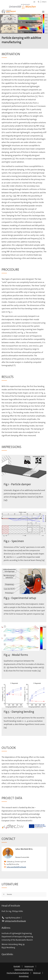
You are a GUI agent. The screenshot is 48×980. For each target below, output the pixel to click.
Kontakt (17, 966)
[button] (43, 12)
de (34, 2)
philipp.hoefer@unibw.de (15, 921)
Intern (44, 2)
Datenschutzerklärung (24, 970)
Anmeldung (24, 976)
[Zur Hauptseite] (9, 12)
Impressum (29, 966)
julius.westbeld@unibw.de (16, 867)
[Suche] (39, 2)
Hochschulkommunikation (18, 973)
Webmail (37, 973)
